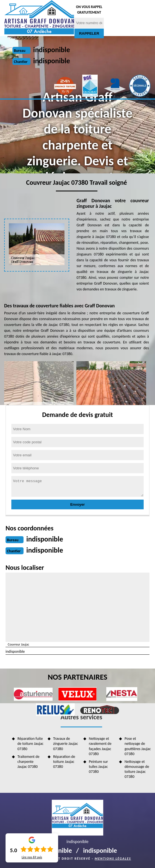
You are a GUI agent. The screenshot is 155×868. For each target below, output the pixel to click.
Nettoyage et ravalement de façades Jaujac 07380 (100, 746)
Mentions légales (113, 859)
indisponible (52, 50)
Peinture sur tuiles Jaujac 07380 (98, 767)
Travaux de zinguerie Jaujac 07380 (66, 744)
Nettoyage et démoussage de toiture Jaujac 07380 (137, 769)
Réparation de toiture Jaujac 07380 (64, 762)
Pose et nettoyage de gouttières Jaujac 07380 (138, 746)
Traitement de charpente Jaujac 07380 (29, 762)
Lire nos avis (32, 857)
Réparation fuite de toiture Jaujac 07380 (30, 744)
